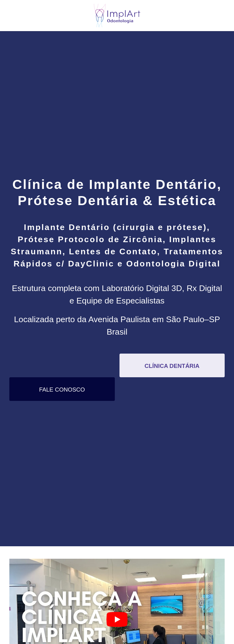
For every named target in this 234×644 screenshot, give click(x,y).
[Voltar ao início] (117, 16)
